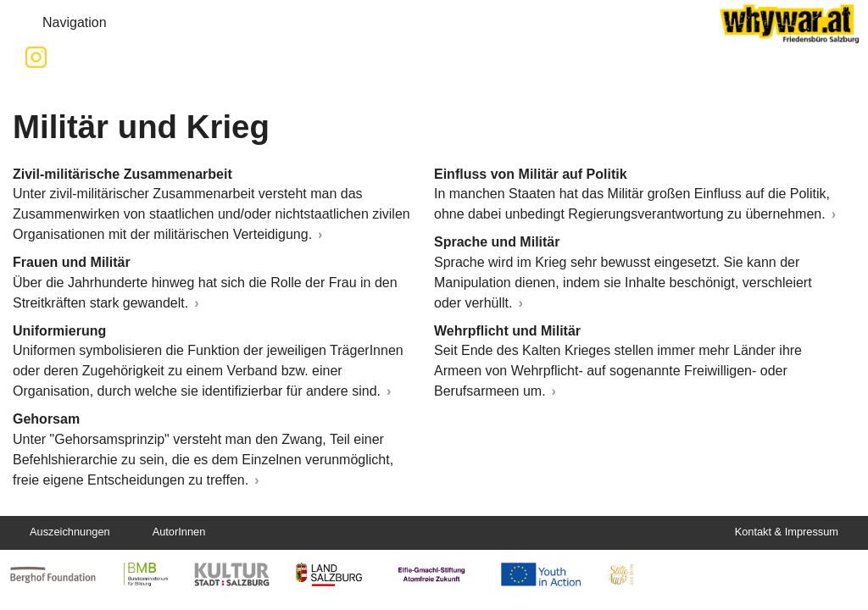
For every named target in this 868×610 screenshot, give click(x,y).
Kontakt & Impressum (787, 532)
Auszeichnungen (70, 532)
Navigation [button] (61, 23)
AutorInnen (179, 532)
